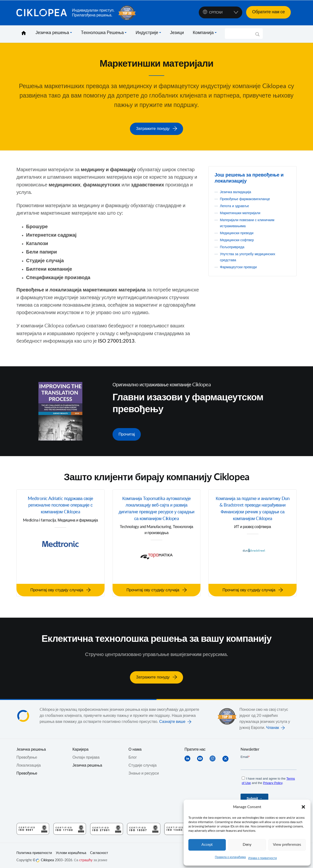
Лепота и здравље (236, 205)
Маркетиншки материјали (243, 212)
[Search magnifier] (257, 36)
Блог (133, 755)
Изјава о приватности (263, 858)
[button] (303, 807)
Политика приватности (34, 850)
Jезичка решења (31, 747)
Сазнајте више (172, 719)
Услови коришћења (71, 850)
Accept (207, 845)
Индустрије (147, 33)
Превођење (27, 770)
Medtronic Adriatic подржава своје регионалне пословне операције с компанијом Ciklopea (60, 505)
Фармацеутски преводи (241, 266)
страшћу (86, 857)
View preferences (287, 845)
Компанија (203, 33)
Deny (247, 845)
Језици (177, 33)
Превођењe (27, 755)
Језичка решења (52, 33)
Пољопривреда (234, 246)
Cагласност (99, 850)
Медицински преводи (239, 232)
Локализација (29, 762)
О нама (135, 747)
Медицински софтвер (239, 239)
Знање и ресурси (144, 770)
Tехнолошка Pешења (102, 33)
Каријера (80, 747)
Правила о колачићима (230, 857)
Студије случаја (142, 762)
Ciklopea (42, 13)
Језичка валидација (237, 191)
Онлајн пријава (86, 755)
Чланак (273, 725)
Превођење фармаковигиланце (248, 198)
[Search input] (242, 34)
